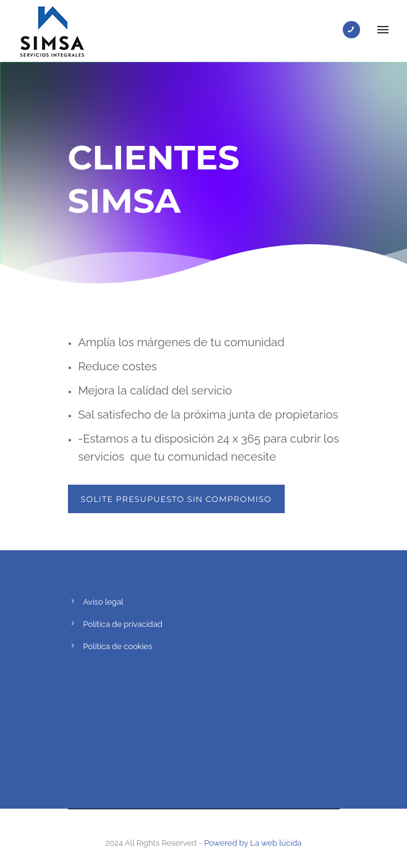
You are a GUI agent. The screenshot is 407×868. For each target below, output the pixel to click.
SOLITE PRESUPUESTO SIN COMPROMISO (176, 499)
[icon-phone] (355, 30)
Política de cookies (118, 646)
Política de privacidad (123, 624)
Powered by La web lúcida (253, 843)
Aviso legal (103, 602)
